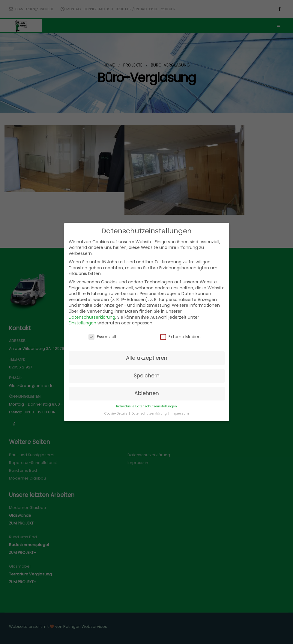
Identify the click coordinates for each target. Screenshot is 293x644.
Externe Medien (180, 337)
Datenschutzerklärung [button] (149, 414)
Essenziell (102, 337)
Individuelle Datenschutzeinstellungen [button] (146, 406)
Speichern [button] (147, 376)
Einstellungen (82, 323)
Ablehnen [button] (147, 393)
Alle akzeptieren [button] (147, 358)
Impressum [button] (180, 414)
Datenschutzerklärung (92, 317)
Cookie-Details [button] (116, 414)
